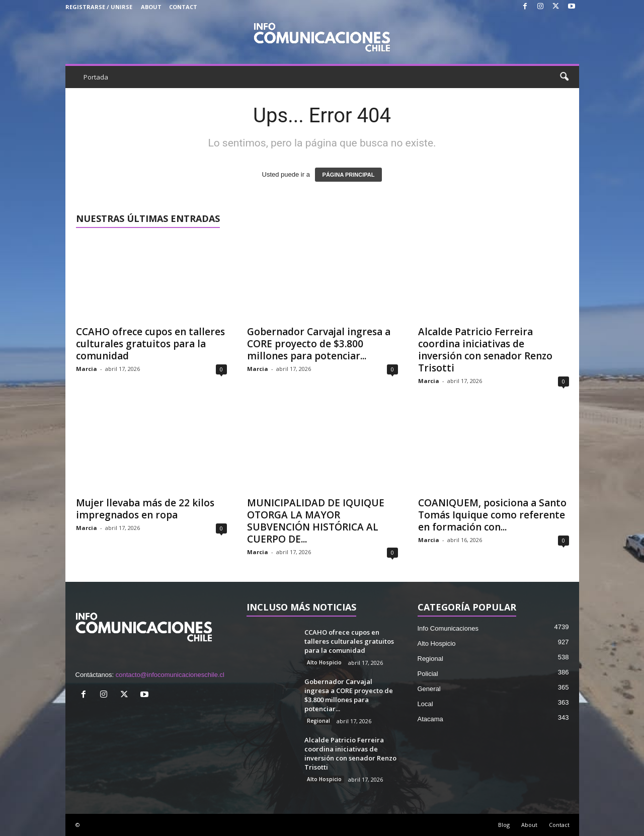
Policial (428, 674)
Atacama (430, 719)
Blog (504, 825)
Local (425, 704)
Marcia (87, 369)
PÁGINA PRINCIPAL (349, 175)
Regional (318, 721)
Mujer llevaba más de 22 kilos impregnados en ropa (145, 509)
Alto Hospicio (324, 662)
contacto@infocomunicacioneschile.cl (170, 675)
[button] (564, 77)
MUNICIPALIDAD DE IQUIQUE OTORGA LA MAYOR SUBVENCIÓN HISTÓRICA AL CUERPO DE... (316, 521)
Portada (96, 77)
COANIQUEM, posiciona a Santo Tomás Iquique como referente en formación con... (492, 515)
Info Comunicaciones (448, 628)
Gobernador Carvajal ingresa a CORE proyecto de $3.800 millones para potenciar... (319, 344)
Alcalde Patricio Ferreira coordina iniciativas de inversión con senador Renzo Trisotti (485, 350)
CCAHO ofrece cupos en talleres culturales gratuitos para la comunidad (150, 344)
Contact (183, 7)
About (151, 7)
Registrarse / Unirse (99, 7)
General (429, 689)
